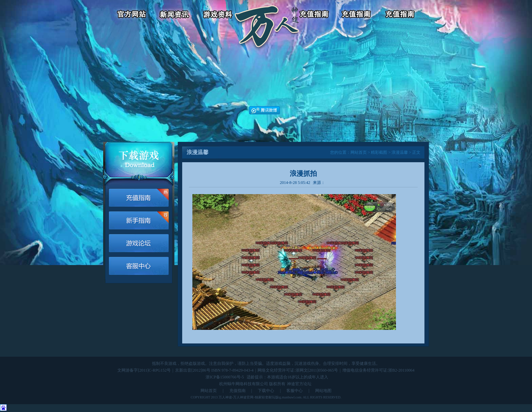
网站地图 (323, 391)
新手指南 (139, 220)
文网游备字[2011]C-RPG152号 (144, 370)
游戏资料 (219, 15)
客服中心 (358, 15)
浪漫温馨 (400, 152)
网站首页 (359, 152)
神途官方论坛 (299, 384)
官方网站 (129, 15)
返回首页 (267, 15)
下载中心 (266, 391)
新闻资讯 (176, 15)
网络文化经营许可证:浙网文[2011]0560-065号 (298, 370)
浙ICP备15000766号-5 (225, 377)
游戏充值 (315, 15)
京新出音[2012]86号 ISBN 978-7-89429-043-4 (214, 370)
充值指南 (237, 391)
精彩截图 (379, 152)
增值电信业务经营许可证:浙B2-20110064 (378, 370)
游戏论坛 (401, 15)
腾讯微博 (264, 110)
